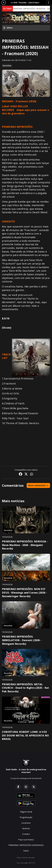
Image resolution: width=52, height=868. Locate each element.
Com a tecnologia (26, 863)
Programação (26, 817)
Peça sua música (26, 840)
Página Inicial (26, 812)
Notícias (26, 828)
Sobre (26, 851)
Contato (26, 834)
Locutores (26, 823)
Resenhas (7, 66)
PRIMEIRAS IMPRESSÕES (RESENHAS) (26, 845)
